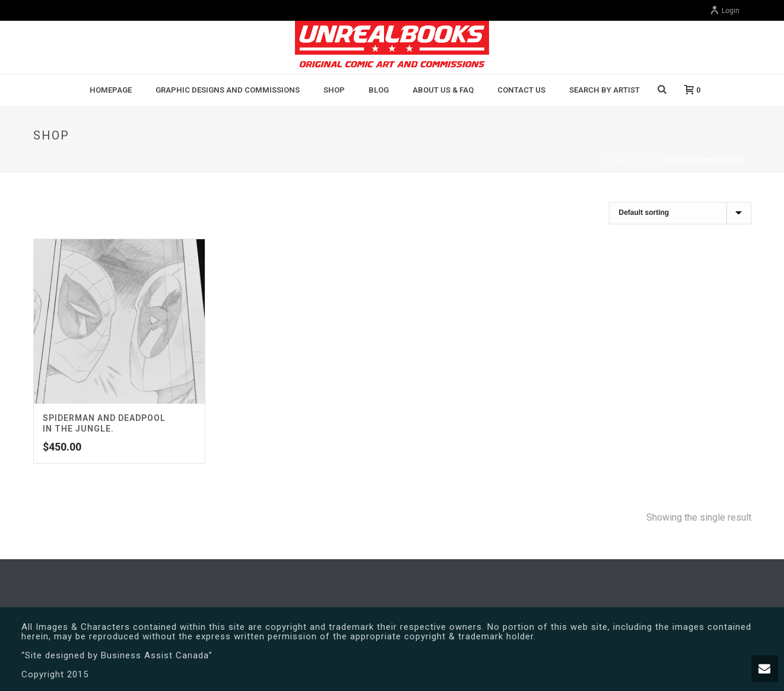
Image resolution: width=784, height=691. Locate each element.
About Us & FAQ (443, 90)
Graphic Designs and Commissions (228, 90)
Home (615, 161)
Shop (334, 90)
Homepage (111, 90)
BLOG (379, 90)
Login (725, 11)
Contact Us (521, 90)
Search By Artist (604, 90)
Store (644, 161)
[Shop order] (680, 213)
